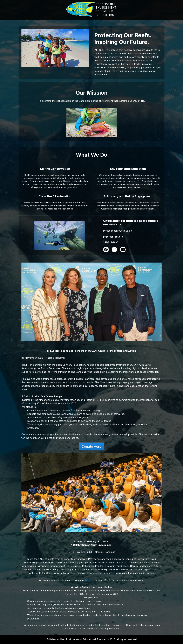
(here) (88, 580)
